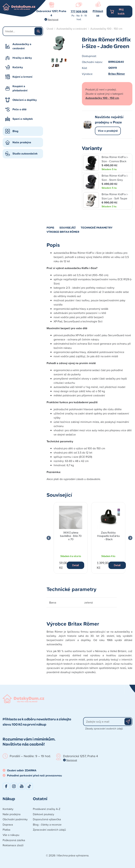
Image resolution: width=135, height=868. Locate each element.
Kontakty (8, 809)
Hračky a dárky (22, 58)
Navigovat (53, 19)
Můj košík (121, 11)
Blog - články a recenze (47, 825)
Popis (50, 227)
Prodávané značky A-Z (47, 809)
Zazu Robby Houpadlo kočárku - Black (108, 536)
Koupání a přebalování (20, 88)
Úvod (50, 29)
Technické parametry (97, 227)
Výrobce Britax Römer (63, 232)
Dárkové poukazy (44, 814)
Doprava (8, 825)
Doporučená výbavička (47, 819)
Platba (6, 830)
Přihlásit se (98, 13)
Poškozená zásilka (14, 840)
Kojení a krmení (22, 77)
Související (67, 227)
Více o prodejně (108, 131)
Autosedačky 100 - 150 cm (106, 29)
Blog (15, 131)
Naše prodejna (22, 142)
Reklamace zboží (13, 845)
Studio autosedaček (25, 154)
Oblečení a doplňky (25, 100)
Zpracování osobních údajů (49, 830)
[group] (71, 538)
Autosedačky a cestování (22, 46)
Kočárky (18, 67)
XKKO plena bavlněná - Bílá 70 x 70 (71, 536)
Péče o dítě (20, 109)
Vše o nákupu (11, 835)
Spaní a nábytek (23, 119)
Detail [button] (75, 565)
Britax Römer (117, 74)
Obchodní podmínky (15, 819)
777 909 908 (79, 11)
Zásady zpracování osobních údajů (104, 728)
